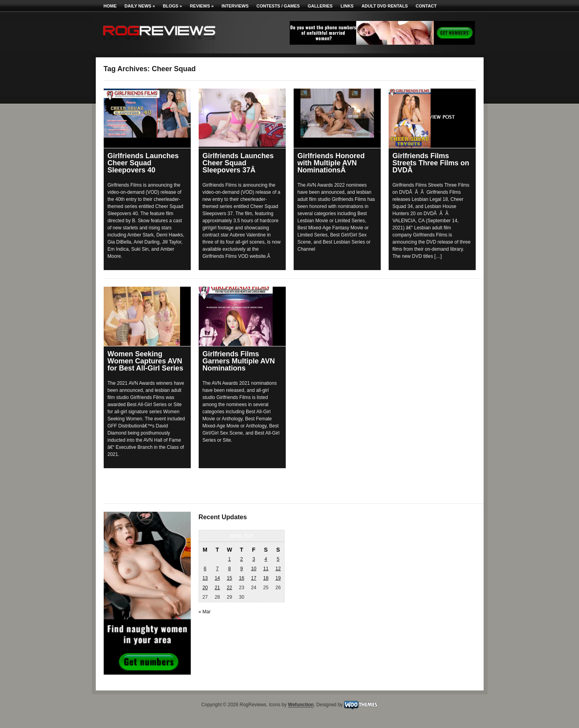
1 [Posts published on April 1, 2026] (229, 559)
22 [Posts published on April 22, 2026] (229, 588)
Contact (426, 6)
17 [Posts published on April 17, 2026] (253, 578)
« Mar (205, 612)
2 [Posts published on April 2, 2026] (242, 559)
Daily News (140, 6)
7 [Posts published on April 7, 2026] (217, 569)
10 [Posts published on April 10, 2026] (253, 569)
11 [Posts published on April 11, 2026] (266, 569)
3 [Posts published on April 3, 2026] (254, 559)
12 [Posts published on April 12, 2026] (278, 569)
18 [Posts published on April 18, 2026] (266, 578)
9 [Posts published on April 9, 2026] (242, 569)
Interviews (235, 6)
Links (347, 6)
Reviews (202, 6)
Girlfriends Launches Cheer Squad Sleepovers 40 (143, 163)
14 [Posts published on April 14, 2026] (217, 578)
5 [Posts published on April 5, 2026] (278, 559)
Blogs (173, 6)
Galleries (320, 6)
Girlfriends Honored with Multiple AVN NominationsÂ (331, 163)
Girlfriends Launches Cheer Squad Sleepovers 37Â (238, 163)
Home (110, 6)
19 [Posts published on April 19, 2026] (278, 578)
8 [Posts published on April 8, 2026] (229, 569)
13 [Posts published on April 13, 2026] (205, 578)
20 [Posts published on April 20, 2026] (205, 588)
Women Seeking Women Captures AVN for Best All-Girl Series (145, 361)
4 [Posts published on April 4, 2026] (266, 559)
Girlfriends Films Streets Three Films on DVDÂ (431, 163)
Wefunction (301, 705)
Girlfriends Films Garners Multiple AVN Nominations (239, 361)
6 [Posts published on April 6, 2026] (205, 569)
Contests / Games (278, 6)
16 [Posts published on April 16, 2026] (242, 578)
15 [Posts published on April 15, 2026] (229, 578)
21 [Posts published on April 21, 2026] (217, 588)
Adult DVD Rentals (384, 6)
